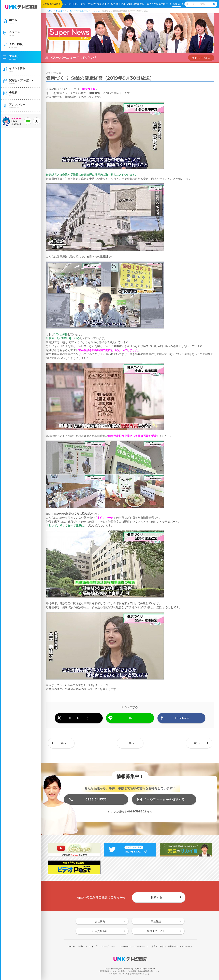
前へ (63, 743)
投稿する (157, 897)
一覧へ (130, 743)
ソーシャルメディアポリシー (132, 947)
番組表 (176, 4)
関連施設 (156, 921)
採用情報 (172, 947)
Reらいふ (95, 11)
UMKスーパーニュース (77, 11)
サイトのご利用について (79, 947)
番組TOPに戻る (201, 58)
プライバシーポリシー (105, 947)
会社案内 (100, 921)
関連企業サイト (156, 931)
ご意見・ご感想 (156, 947)
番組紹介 (60, 11)
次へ (197, 743)
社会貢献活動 (100, 931)
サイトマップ (186, 947)
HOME (49, 11)
